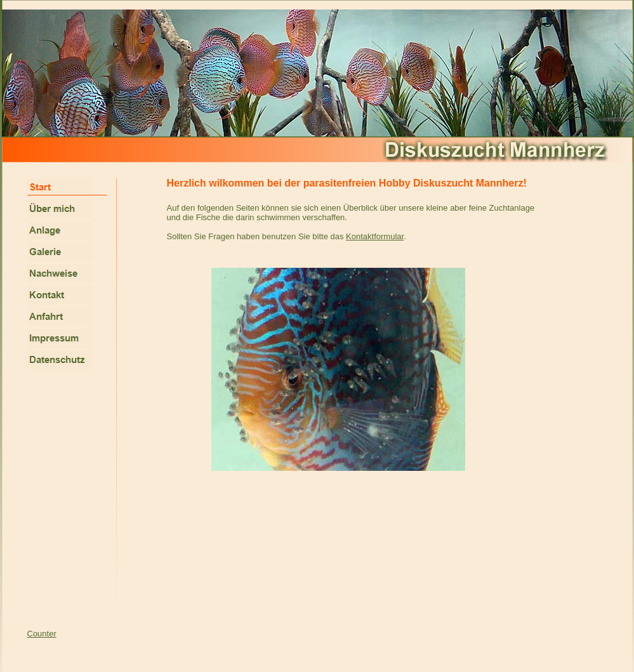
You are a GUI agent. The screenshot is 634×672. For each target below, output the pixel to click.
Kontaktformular (375, 236)
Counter (42, 634)
